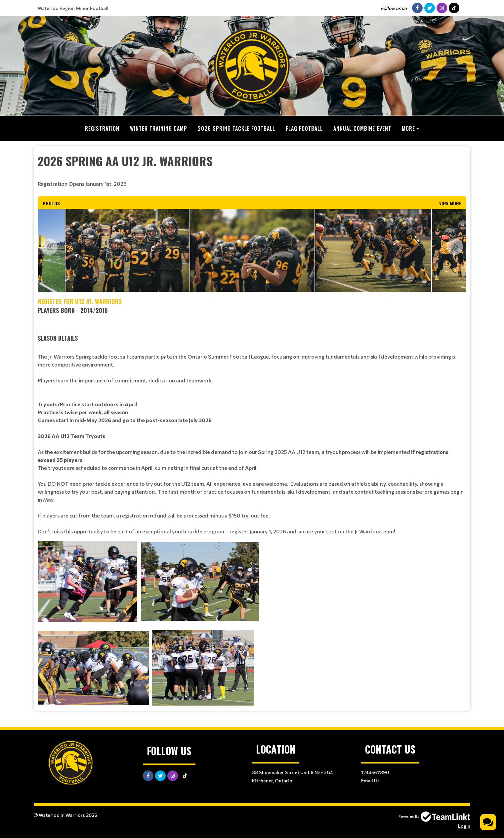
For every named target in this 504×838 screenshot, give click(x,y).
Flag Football (304, 128)
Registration (102, 128)
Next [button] (455, 247)
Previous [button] (49, 247)
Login (464, 826)
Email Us (370, 781)
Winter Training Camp (159, 128)
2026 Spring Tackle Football (236, 128)
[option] (252, 250)
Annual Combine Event (362, 128)
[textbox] (252, 174)
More (408, 128)
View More (450, 203)
